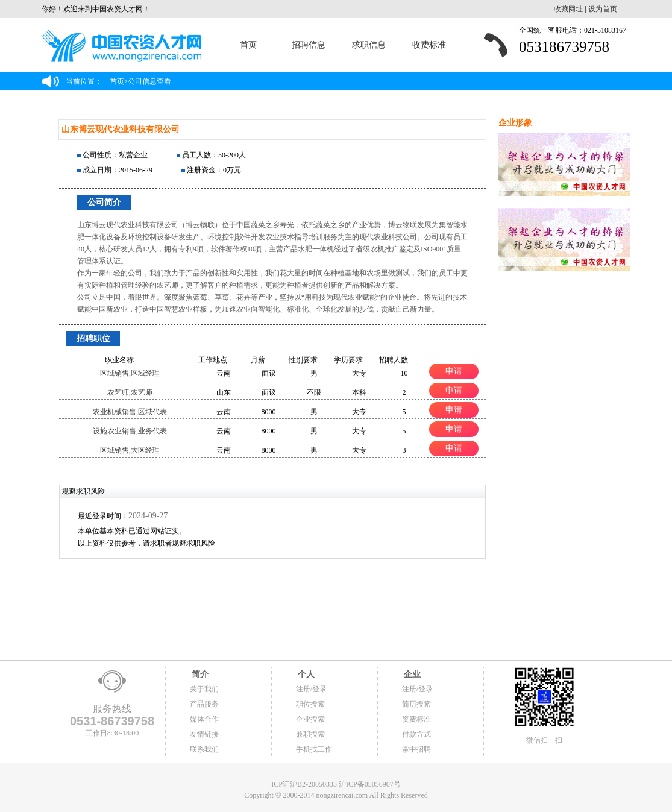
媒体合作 (204, 719)
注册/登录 (311, 689)
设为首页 (603, 9)
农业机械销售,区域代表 (130, 412)
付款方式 (416, 734)
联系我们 (204, 749)
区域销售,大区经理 (130, 450)
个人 (306, 674)
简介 (199, 674)
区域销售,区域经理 (130, 373)
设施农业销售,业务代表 (130, 431)
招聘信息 (309, 45)
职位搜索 (310, 704)
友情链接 (204, 734)
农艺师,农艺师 (130, 392)
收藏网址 (568, 9)
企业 (412, 674)
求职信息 (369, 45)
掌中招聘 (416, 749)
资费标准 (416, 719)
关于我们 (204, 689)
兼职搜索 (310, 734)
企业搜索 (310, 719)
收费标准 (429, 45)
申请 (454, 371)
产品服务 (204, 704)
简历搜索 (416, 704)
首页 (248, 45)
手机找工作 (314, 749)
